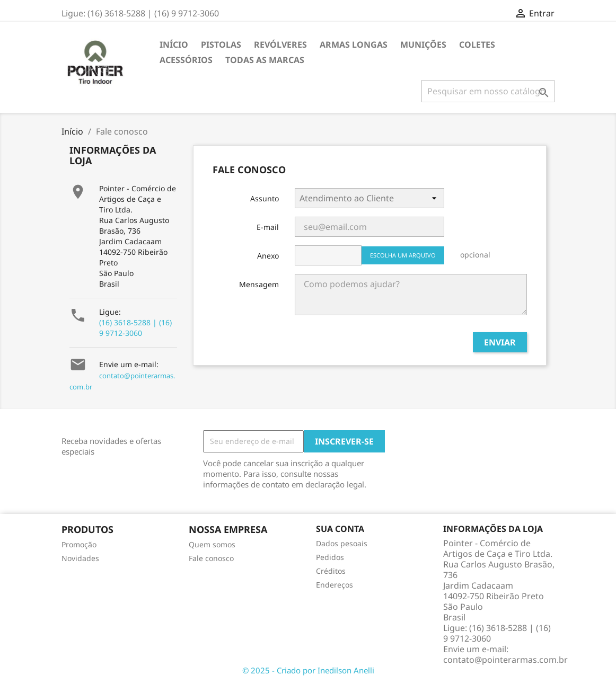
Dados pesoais (342, 543)
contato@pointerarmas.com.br (505, 660)
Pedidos (330, 557)
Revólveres (280, 45)
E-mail (268, 227)
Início (174, 45)
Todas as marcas (265, 60)
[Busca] (488, 91)
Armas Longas (354, 45)
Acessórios (186, 60)
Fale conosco (211, 558)
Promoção (79, 544)
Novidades (80, 558)
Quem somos (212, 544)
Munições (423, 45)
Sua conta (340, 529)
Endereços (335, 585)
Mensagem (259, 284)
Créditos (331, 571)
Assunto (265, 198)
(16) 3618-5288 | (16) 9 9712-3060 (135, 328)
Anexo (268, 256)
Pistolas (221, 45)
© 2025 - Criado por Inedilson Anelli (308, 670)
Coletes (477, 45)
